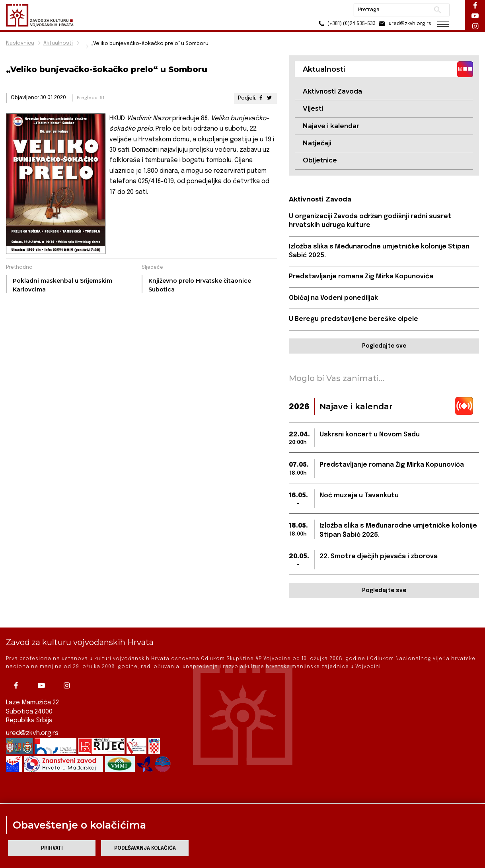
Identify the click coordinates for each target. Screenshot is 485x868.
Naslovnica (20, 43)
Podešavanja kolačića (145, 848)
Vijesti (313, 108)
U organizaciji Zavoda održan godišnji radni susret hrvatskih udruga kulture (370, 221)
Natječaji (317, 143)
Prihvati (52, 848)
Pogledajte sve (384, 346)
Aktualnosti (58, 43)
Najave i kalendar (331, 126)
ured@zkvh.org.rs (32, 717)
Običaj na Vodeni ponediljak (333, 298)
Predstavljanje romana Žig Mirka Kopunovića (361, 277)
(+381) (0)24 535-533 (346, 24)
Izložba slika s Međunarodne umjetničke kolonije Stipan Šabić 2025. (379, 251)
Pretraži (437, 10)
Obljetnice (320, 160)
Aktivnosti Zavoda (332, 91)
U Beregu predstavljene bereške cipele (354, 319)
